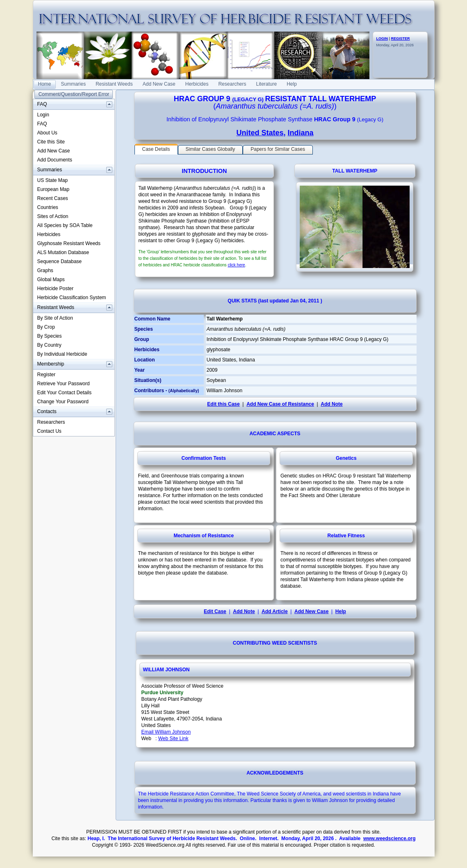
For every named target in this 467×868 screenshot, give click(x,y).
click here (236, 265)
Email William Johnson (166, 732)
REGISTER (401, 39)
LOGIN (382, 39)
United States (260, 133)
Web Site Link (173, 738)
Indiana (301, 133)
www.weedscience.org (390, 838)
